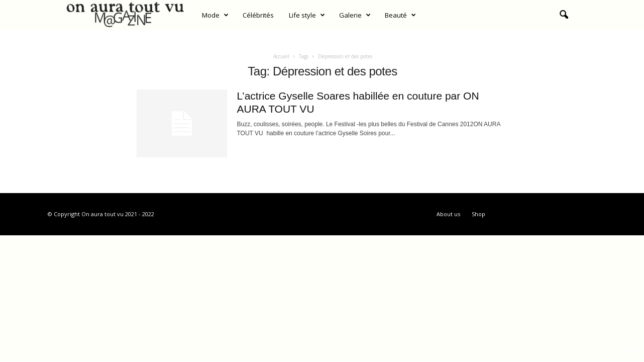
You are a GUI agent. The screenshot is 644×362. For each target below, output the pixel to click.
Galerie (355, 15)
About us (448, 214)
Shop (478, 214)
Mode (215, 15)
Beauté (400, 15)
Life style (307, 15)
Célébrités (258, 15)
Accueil (281, 56)
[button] (564, 15)
